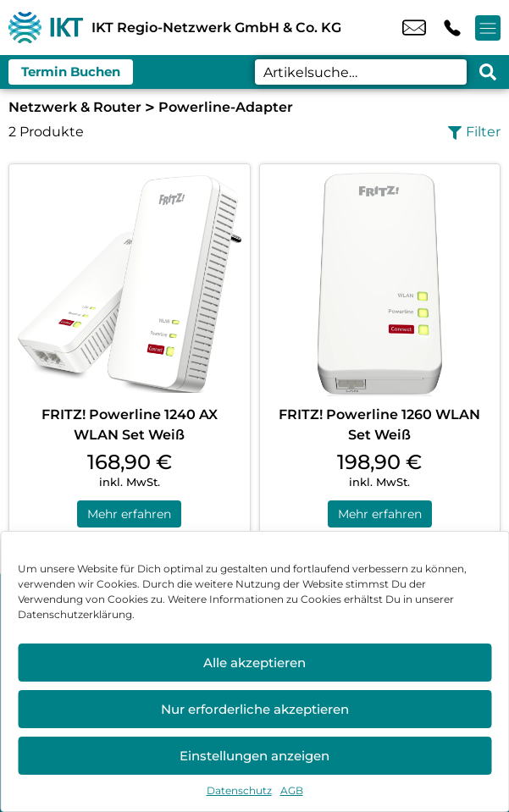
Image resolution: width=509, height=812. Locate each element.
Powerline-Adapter (226, 107)
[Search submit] (488, 72)
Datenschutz (239, 790)
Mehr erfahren (129, 514)
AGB (292, 790)
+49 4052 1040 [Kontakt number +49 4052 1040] (452, 28)
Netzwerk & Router (75, 107)
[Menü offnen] (488, 28)
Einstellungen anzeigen (254, 756)
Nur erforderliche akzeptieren (255, 709)
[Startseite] (46, 28)
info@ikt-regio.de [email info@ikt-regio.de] (414, 28)
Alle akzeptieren (254, 663)
